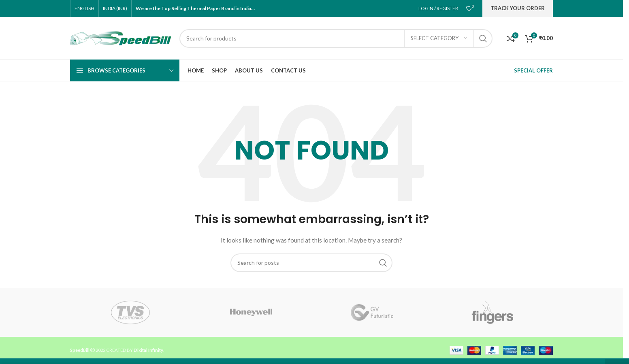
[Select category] (439, 38)
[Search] (336, 38)
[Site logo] (121, 37)
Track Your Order (518, 8)
